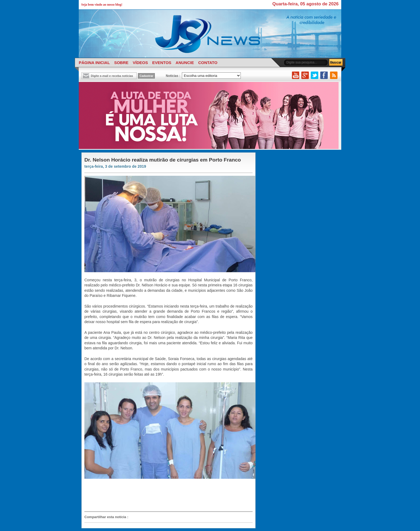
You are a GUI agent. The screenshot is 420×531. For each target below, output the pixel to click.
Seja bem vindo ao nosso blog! (102, 5)
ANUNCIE (185, 63)
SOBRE (121, 63)
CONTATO (208, 63)
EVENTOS (162, 63)
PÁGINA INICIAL (94, 63)
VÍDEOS (140, 63)
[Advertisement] (166, 497)
